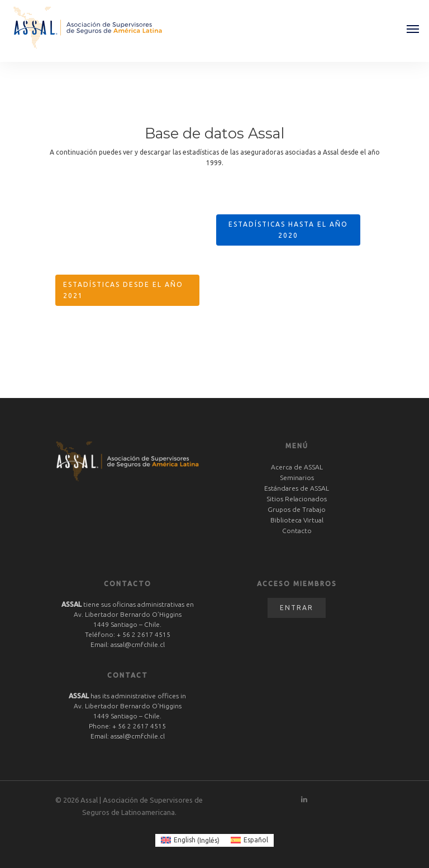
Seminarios (297, 478)
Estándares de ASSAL (297, 488)
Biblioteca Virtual (297, 520)
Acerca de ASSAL (297, 467)
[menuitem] (190, 841)
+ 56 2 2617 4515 (144, 634)
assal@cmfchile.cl (138, 644)
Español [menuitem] (256, 840)
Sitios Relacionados (297, 499)
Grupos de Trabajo (297, 509)
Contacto (297, 531)
